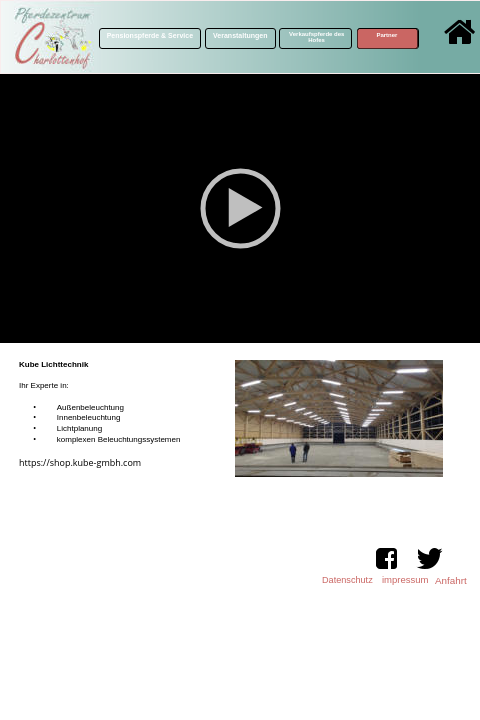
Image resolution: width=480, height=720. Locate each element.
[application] (240, 208)
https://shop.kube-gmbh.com (80, 462)
